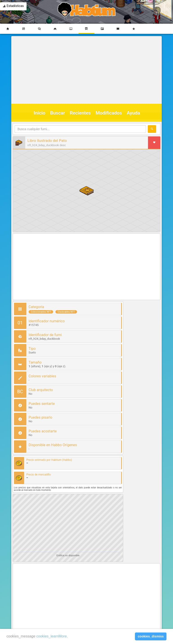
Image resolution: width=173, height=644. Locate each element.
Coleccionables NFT (41, 312)
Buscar (58, 113)
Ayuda (133, 113)
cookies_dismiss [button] (151, 636)
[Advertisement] (85, 70)
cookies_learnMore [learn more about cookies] (51, 636)
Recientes (80, 113)
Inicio (40, 113)
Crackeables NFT (66, 312)
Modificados (109, 113)
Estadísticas (13, 6)
